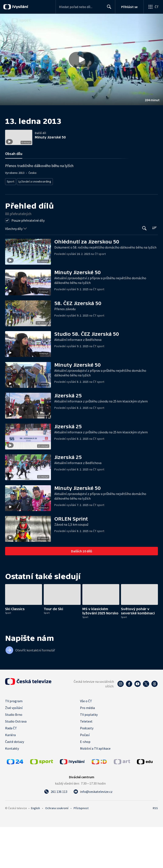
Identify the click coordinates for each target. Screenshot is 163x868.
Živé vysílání (14, 749)
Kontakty (12, 789)
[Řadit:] (154, 269)
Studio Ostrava (16, 762)
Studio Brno (14, 756)
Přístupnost (81, 849)
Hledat (108, 8)
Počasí (85, 776)
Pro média (87, 749)
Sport (10, 223)
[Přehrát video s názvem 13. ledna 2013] (81, 59)
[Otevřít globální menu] (153, 7)
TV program (14, 742)
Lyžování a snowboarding (34, 223)
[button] (81, 59)
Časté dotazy (15, 783)
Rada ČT (11, 769)
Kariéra (10, 776)
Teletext (86, 762)
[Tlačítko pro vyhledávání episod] (144, 269)
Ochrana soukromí (57, 849)
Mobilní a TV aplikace (95, 789)
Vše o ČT (86, 742)
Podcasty (87, 769)
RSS (155, 849)
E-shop (85, 783)
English (35, 849)
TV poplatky (89, 756)
